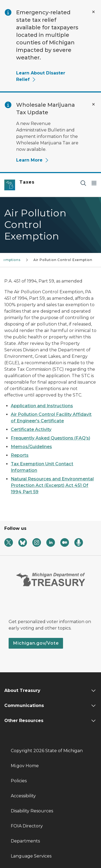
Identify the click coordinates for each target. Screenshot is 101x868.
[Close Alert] (93, 12)
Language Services (31, 856)
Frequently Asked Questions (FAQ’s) (50, 438)
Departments (25, 841)
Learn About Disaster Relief (41, 76)
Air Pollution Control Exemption (63, 260)
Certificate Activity (31, 429)
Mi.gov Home (25, 766)
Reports (20, 455)
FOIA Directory (27, 826)
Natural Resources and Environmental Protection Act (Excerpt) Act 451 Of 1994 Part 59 (52, 485)
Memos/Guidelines (31, 447)
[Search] (83, 183)
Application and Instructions (42, 406)
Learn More (33, 160)
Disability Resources (32, 811)
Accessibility (23, 796)
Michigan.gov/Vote (36, 643)
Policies (19, 781)
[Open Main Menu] (94, 183)
